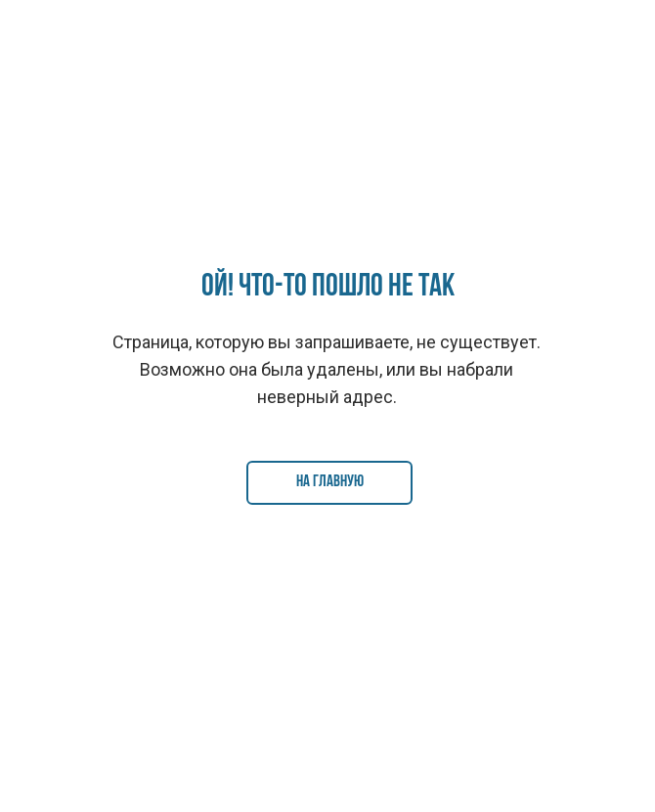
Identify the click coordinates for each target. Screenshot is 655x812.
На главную (330, 482)
